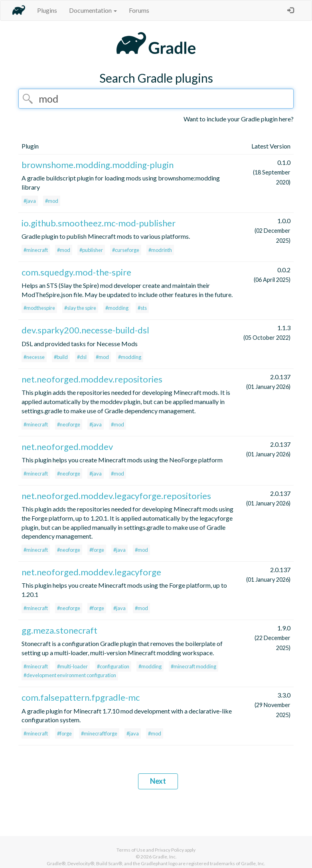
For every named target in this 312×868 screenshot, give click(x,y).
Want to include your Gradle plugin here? (239, 119)
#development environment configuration (70, 675)
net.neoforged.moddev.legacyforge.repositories (116, 496)
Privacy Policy (169, 850)
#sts (142, 308)
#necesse (34, 357)
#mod (52, 201)
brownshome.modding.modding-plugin (98, 165)
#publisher (91, 250)
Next (158, 781)
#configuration (113, 666)
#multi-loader (72, 666)
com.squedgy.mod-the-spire (76, 272)
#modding (117, 308)
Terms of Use (131, 850)
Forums (139, 10)
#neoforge (69, 424)
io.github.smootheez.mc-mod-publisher (99, 223)
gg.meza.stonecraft (59, 630)
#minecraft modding (194, 666)
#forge (97, 550)
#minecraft (36, 250)
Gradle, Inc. (165, 857)
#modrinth (160, 250)
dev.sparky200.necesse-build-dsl (85, 330)
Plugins (47, 10)
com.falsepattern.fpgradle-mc (81, 697)
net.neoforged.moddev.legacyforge (91, 572)
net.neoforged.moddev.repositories (92, 379)
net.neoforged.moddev (67, 447)
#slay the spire (80, 308)
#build (61, 357)
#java (30, 201)
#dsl (82, 357)
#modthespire (39, 308)
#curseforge (126, 250)
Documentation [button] (93, 10)
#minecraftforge (99, 733)
